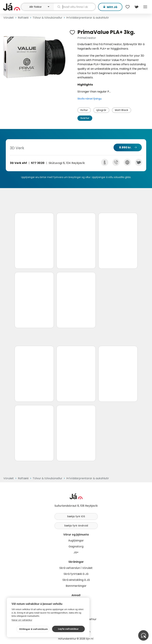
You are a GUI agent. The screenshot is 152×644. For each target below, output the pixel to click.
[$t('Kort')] (136, 7)
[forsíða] (12, 7)
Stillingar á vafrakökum (34, 629)
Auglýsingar (76, 540)
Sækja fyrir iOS (76, 516)
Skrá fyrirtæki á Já (76, 574)
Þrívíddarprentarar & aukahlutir (88, 18)
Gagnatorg (76, 546)
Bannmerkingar (76, 586)
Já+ (76, 552)
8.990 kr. (125, 147)
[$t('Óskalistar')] (127, 7)
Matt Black (122, 110)
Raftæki (23, 18)
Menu (145, 7)
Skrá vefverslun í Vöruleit (76, 568)
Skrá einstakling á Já (76, 580)
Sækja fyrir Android (76, 526)
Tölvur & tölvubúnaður (47, 18)
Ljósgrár (101, 110)
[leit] (75, 7)
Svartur (85, 118)
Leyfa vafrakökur (68, 629)
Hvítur (84, 110)
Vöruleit (9, 18)
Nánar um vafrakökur (22, 620)
